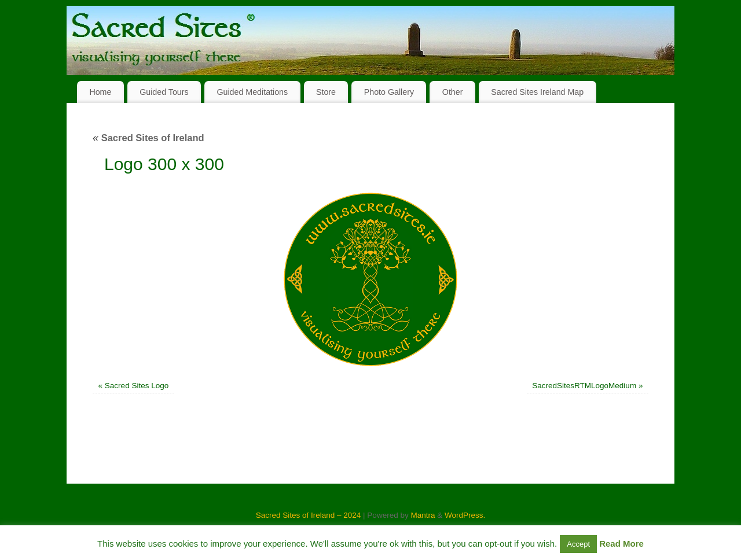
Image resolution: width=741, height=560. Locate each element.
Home (100, 92)
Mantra (423, 515)
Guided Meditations (252, 92)
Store (326, 92)
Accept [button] (578, 544)
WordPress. (465, 515)
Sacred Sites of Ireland (148, 138)
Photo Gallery (389, 92)
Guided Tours (164, 92)
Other (453, 92)
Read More (621, 544)
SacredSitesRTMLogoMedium (584, 386)
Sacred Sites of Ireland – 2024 (309, 515)
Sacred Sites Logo (137, 386)
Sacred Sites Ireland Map (537, 92)
